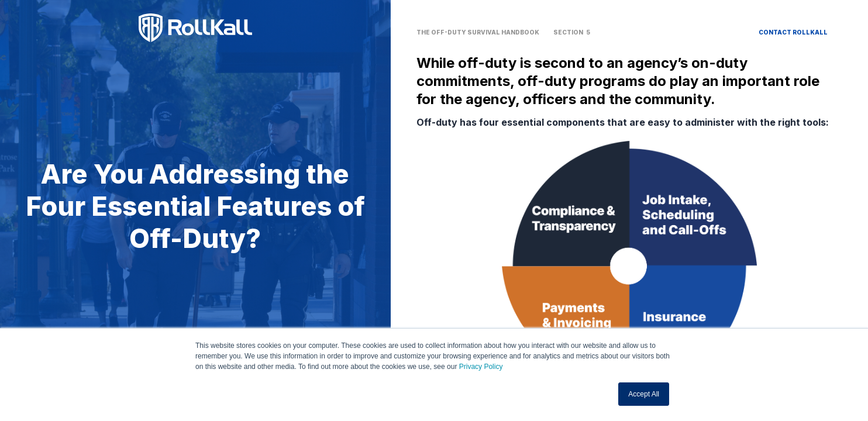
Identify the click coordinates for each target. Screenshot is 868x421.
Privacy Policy (481, 367)
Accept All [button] (644, 394)
